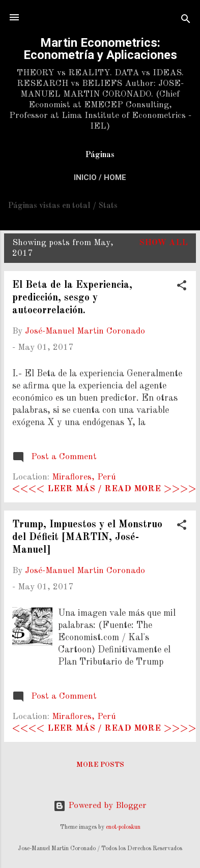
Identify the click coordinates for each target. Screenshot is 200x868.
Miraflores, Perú (84, 477)
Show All (163, 243)
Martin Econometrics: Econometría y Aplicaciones (100, 49)
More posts (100, 765)
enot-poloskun (123, 827)
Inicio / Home (100, 177)
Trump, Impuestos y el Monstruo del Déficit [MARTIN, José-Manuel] (87, 537)
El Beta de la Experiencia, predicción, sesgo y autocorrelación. (72, 298)
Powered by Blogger (100, 806)
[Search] (186, 21)
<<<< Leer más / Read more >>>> (104, 489)
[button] (182, 287)
